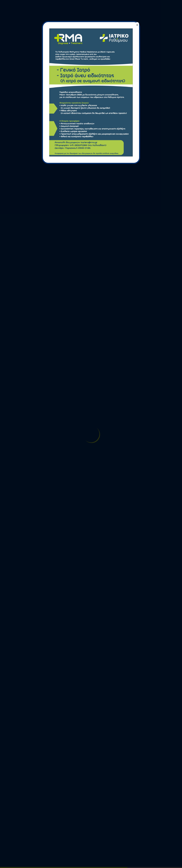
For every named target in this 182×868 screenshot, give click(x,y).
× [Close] (137, 25)
